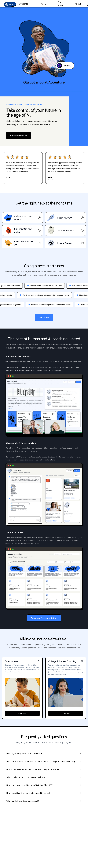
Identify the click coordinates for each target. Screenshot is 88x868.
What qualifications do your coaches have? (44, 777)
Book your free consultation (44, 618)
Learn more (22, 713)
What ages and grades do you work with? (44, 753)
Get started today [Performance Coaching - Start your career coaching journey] (19, 135)
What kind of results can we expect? (44, 801)
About (78, 4)
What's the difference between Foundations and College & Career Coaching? (44, 761)
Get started (44, 317)
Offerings (25, 4)
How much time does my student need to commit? (44, 793)
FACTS (44, 4)
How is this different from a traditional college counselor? (44, 769)
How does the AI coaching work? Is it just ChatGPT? (44, 785)
